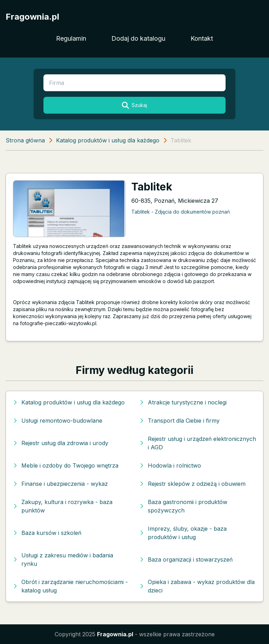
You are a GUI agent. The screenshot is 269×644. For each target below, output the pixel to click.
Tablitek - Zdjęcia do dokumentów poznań (181, 212)
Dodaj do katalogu (138, 38)
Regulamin (71, 38)
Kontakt (202, 38)
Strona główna (25, 140)
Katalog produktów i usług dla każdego (108, 140)
